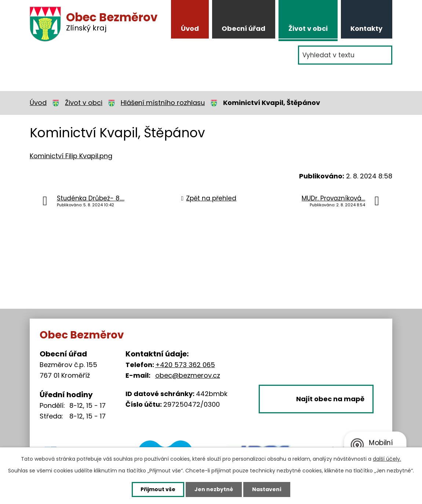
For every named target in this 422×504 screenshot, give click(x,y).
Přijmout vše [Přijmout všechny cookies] (158, 489)
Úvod (190, 28)
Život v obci (308, 28)
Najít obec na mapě (330, 399)
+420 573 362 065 (185, 365)
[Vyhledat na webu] (345, 55)
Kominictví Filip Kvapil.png (71, 156)
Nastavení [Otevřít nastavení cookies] (267, 489)
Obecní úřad (243, 28)
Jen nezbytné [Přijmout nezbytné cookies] (214, 489)
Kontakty (366, 28)
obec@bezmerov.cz (188, 375)
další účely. (387, 459)
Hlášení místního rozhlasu (163, 103)
